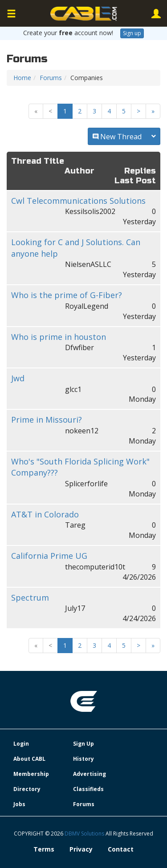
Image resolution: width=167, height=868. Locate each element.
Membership (31, 774)
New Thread (124, 137)
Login (21, 744)
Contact (121, 849)
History (83, 759)
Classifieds (88, 789)
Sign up (132, 33)
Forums (51, 78)
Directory (27, 789)
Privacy (81, 849)
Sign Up (83, 744)
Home (22, 78)
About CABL (29, 759)
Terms (44, 849)
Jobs (19, 804)
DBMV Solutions (85, 834)
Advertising (90, 774)
